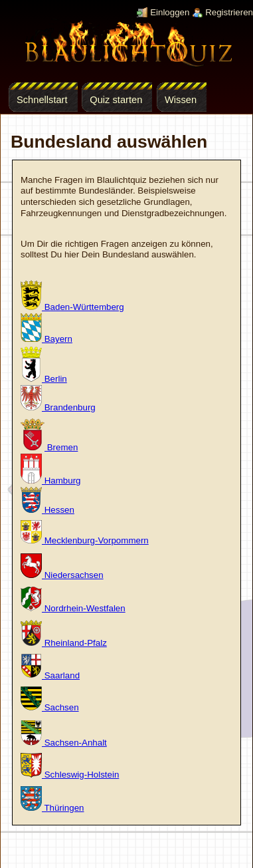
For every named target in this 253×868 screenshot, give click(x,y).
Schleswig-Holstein (70, 775)
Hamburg (51, 481)
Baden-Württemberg (72, 307)
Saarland (50, 675)
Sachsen (50, 707)
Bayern (46, 339)
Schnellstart (42, 100)
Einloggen (170, 12)
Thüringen (52, 808)
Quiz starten (116, 100)
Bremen (49, 447)
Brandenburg (58, 407)
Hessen (47, 510)
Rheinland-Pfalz (64, 643)
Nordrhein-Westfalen (73, 608)
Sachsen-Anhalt (64, 743)
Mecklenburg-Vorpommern (85, 540)
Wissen (181, 100)
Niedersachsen (62, 575)
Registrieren (229, 12)
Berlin (44, 379)
